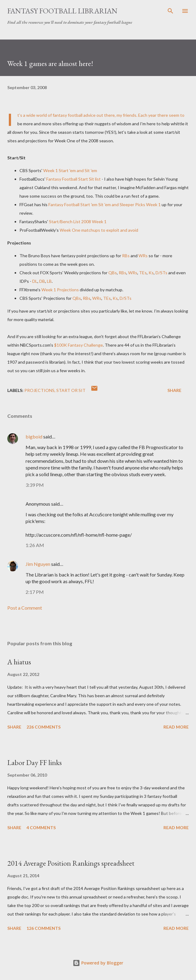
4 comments (41, 828)
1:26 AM (35, 545)
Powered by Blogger (98, 963)
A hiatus (19, 662)
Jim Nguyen (38, 564)
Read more (176, 727)
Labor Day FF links (35, 762)
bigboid (34, 436)
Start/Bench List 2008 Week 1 (78, 222)
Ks (151, 273)
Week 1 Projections (60, 290)
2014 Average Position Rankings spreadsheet (71, 863)
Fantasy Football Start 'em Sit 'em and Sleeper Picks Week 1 (105, 204)
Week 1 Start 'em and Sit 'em (70, 170)
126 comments (44, 928)
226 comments (44, 727)
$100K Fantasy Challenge (79, 345)
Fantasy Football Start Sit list (73, 179)
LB (49, 281)
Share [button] (174, 390)
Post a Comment (25, 608)
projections (39, 390)
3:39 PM (35, 485)
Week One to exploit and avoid (99, 230)
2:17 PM (35, 592)
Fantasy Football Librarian (62, 11)
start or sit (71, 390)
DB (42, 281)
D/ (161, 273)
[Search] (170, 11)
